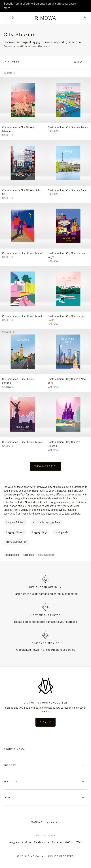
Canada (38, 822)
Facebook (39, 842)
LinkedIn (57, 842)
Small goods (61, 532)
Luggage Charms (15, 532)
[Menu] (6, 18)
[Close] (85, 4)
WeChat (69, 842)
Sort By (78, 62)
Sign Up (45, 722)
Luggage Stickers (15, 523)
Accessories (11, 555)
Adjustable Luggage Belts (46, 523)
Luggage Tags (40, 532)
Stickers (29, 555)
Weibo (80, 842)
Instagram (13, 842)
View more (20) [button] (45, 466)
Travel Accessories (16, 542)
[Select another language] (53, 822)
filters (13, 62)
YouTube (26, 842)
